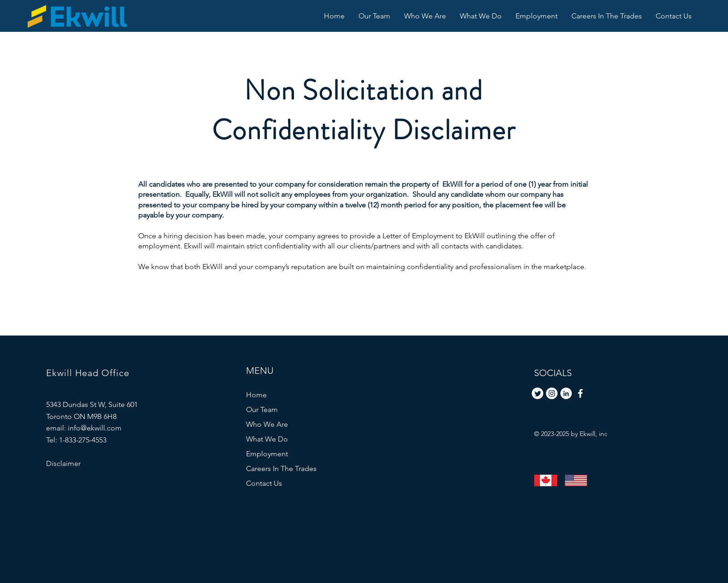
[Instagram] (552, 393)
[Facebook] (580, 393)
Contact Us (264, 483)
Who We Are (267, 424)
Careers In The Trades (281, 468)
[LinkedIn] (566, 393)
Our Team (262, 409)
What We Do (267, 439)
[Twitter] (537, 393)
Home (256, 395)
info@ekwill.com (95, 428)
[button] (481, 16)
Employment (267, 454)
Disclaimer (63, 463)
